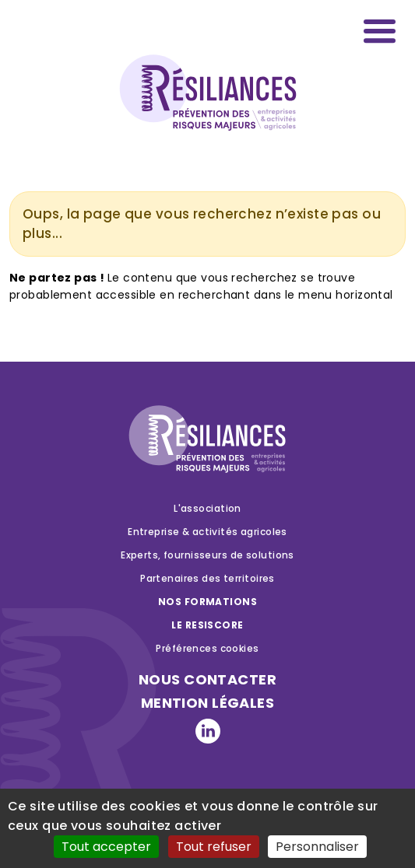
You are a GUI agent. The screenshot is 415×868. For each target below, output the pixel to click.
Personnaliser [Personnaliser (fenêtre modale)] (317, 847)
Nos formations (207, 602)
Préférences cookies (207, 648)
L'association (207, 508)
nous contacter (207, 679)
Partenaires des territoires (207, 578)
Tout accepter (106, 847)
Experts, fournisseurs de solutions (207, 555)
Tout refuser (214, 847)
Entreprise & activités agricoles (207, 532)
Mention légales (207, 703)
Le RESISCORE (207, 625)
